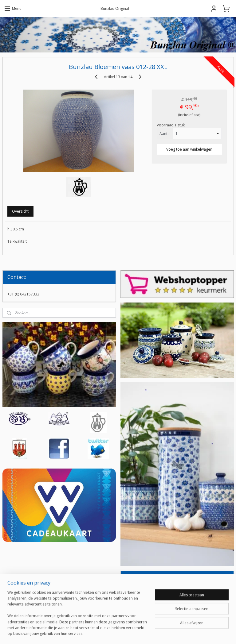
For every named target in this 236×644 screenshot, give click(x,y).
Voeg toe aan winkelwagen (189, 149)
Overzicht (20, 211)
